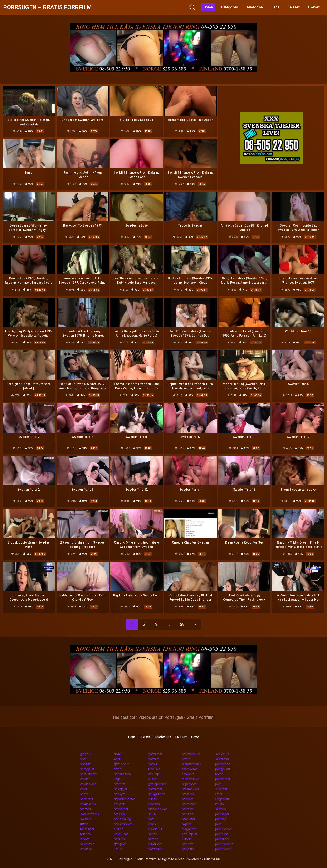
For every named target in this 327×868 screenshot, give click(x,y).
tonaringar (87, 829)
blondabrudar (191, 764)
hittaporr (188, 774)
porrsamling (122, 819)
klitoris (187, 839)
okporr (187, 824)
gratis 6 (86, 754)
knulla (118, 849)
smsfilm (188, 794)
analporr (120, 804)
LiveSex (314, 7)
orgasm (119, 814)
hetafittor (87, 799)
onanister (189, 819)
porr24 (153, 764)
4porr (118, 759)
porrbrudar (223, 779)
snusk (152, 814)
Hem (131, 737)
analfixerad (190, 769)
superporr (189, 784)
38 (182, 624)
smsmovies (190, 789)
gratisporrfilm (158, 784)
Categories (230, 7)
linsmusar (121, 834)
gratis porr (121, 764)
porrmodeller (191, 754)
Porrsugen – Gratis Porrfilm (47, 7)
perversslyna (123, 824)
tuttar (84, 824)
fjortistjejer (190, 834)
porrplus (188, 849)
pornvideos (223, 829)
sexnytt (119, 794)
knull (83, 789)
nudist (118, 829)
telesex (86, 834)
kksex (152, 779)
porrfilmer (155, 754)
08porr (153, 799)
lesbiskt (221, 789)
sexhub (221, 809)
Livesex (181, 737)
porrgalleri (223, 769)
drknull (119, 754)
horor (219, 774)
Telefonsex (255, 7)
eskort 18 (155, 829)
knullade (86, 849)
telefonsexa (191, 779)
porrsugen (223, 764)
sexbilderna (122, 774)
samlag (153, 839)
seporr (153, 834)
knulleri (85, 779)
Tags (276, 7)
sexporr (187, 799)
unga (117, 779)
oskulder (188, 814)
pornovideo (223, 849)
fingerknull (223, 799)
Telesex (294, 7)
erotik (186, 759)
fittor (117, 769)
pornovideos (224, 844)
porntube (222, 834)
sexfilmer (222, 759)
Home (208, 7)
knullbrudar (88, 784)
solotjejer (121, 789)
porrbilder (222, 839)
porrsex (187, 844)
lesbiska (154, 769)
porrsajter (222, 814)
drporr (84, 839)
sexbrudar (121, 809)
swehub (86, 819)
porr (83, 759)
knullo (219, 804)
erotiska (154, 804)
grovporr (120, 844)
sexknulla (222, 754)
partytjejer (87, 769)
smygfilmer (156, 794)
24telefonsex (90, 814)
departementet (125, 799)
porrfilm (154, 759)
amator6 (86, 809)
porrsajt (221, 819)
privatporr (155, 844)
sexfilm (119, 839)
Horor (195, 737)
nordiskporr (88, 774)
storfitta (120, 784)
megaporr (189, 829)
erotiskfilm (88, 804)
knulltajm (154, 774)
